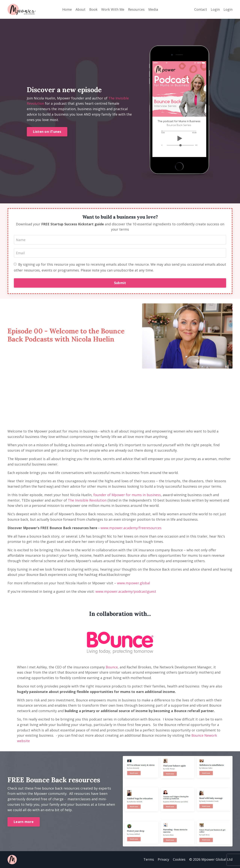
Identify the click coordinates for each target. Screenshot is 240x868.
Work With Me (113, 9)
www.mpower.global (133, 583)
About (81, 9)
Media (153, 9)
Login (215, 9)
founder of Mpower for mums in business (127, 495)
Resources (136, 9)
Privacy (163, 859)
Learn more (24, 822)
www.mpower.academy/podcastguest (126, 591)
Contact (201, 9)
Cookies (179, 859)
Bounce (112, 667)
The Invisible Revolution (87, 500)
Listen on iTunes (47, 132)
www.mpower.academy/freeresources (131, 528)
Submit (120, 283)
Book (93, 9)
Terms (149, 859)
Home (67, 9)
